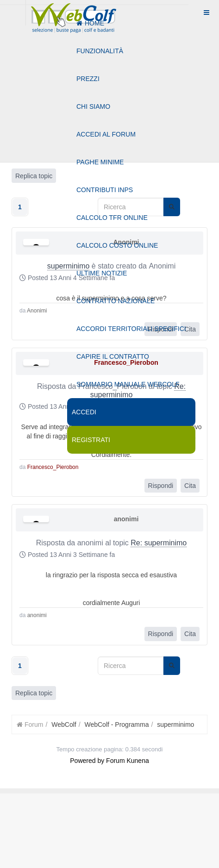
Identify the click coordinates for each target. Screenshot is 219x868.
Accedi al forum (106, 134)
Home (90, 23)
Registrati (91, 440)
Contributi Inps (105, 190)
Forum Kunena (128, 761)
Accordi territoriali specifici (131, 329)
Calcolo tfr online (112, 218)
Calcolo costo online (117, 245)
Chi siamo (93, 106)
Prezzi (88, 79)
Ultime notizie (102, 273)
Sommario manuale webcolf (128, 384)
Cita (190, 486)
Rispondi (161, 486)
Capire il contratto (113, 356)
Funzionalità (100, 51)
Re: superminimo (159, 543)
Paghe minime (100, 162)
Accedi (84, 412)
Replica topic (34, 693)
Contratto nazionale (116, 301)
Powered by (87, 761)
